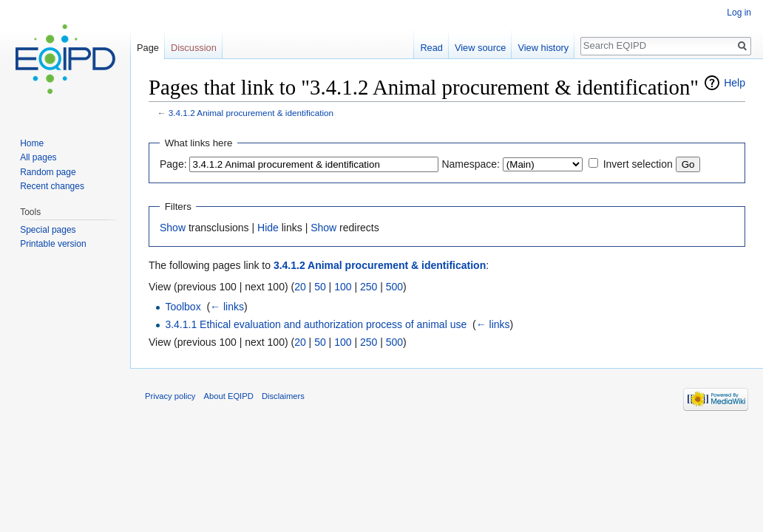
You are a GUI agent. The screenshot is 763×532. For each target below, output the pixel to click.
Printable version (53, 244)
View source (480, 48)
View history (543, 48)
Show (173, 228)
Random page (48, 172)
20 (300, 287)
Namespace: (471, 164)
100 (343, 287)
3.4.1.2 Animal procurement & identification (251, 113)
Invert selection (638, 164)
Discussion (194, 48)
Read (431, 48)
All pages (38, 157)
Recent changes (52, 186)
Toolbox (183, 307)
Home (32, 143)
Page (148, 48)
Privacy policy (170, 396)
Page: (173, 164)
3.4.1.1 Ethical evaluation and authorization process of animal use (316, 324)
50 (320, 287)
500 (394, 287)
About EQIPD (229, 396)
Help (735, 83)
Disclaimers (283, 396)
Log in (739, 13)
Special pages (48, 230)
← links (227, 307)
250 (369, 287)
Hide (268, 228)
